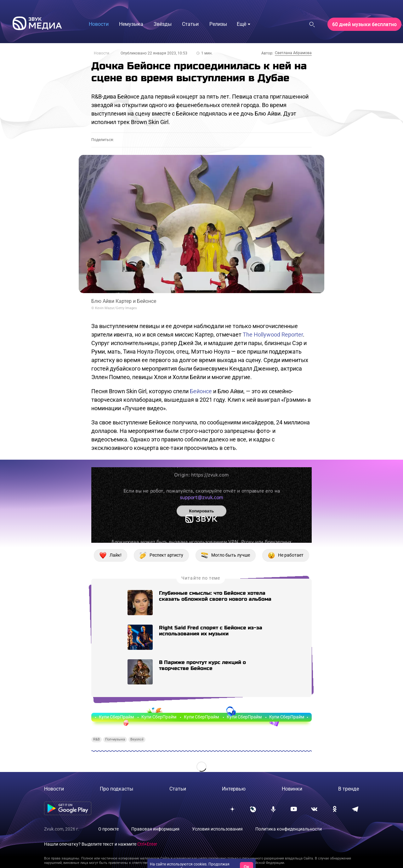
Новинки (292, 789)
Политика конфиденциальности (289, 829)
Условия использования (217, 829)
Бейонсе (201, 391)
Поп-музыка (115, 739)
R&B (96, 739)
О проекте (108, 829)
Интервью (234, 789)
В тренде (349, 789)
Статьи (178, 789)
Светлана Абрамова (293, 53)
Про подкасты (116, 789)
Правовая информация (155, 829)
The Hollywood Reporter (273, 335)
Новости (102, 53)
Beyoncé (137, 739)
